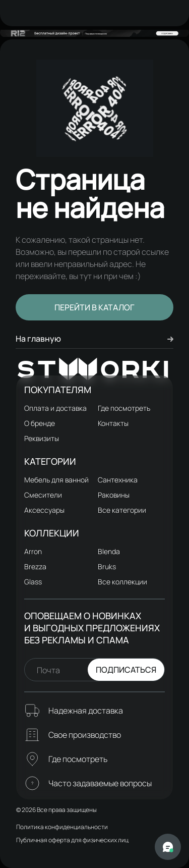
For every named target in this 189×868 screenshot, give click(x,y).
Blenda (109, 551)
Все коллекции (122, 582)
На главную (94, 339)
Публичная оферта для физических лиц (72, 840)
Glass (33, 582)
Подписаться (126, 670)
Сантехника (118, 480)
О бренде (40, 423)
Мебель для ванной (56, 480)
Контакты (113, 423)
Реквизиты (42, 438)
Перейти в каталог (94, 307)
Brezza (35, 566)
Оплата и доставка (55, 408)
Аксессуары (44, 510)
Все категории (122, 510)
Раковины (114, 495)
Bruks (107, 566)
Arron (33, 551)
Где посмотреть (124, 408)
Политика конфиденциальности (62, 827)
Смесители (43, 495)
